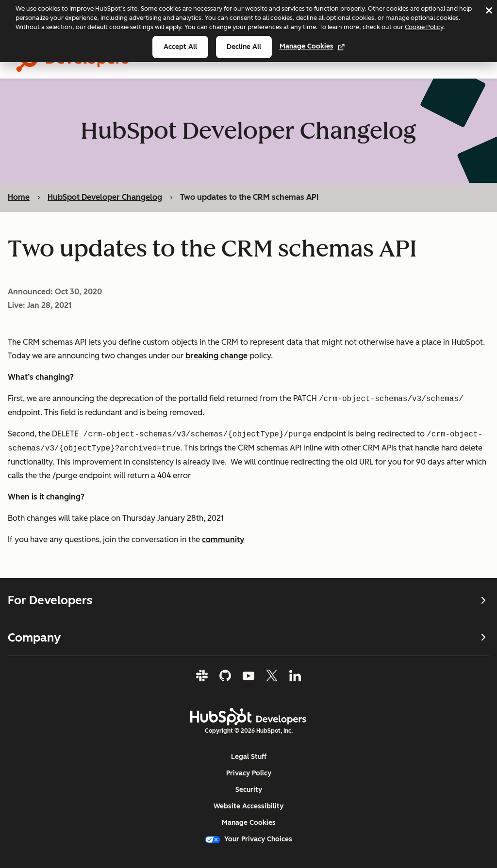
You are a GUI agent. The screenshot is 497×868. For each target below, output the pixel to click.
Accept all (180, 47)
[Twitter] (272, 675)
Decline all (244, 47)
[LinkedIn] (295, 675)
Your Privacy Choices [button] (248, 839)
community (223, 540)
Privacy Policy (249, 773)
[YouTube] (248, 675)
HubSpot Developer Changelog (105, 197)
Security (249, 790)
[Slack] (202, 675)
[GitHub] (225, 675)
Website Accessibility (248, 806)
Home (19, 197)
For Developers (248, 600)
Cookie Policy (424, 27)
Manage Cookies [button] (249, 823)
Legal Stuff (249, 757)
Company (248, 637)
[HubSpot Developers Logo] (248, 717)
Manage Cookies (312, 46)
